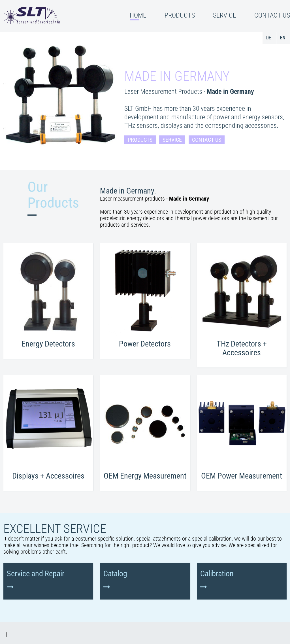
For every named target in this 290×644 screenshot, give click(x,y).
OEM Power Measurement (242, 476)
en (283, 38)
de (269, 38)
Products (140, 140)
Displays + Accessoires (48, 476)
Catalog (115, 574)
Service (172, 140)
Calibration (217, 574)
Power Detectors (145, 344)
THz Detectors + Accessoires (242, 348)
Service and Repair (36, 574)
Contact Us (207, 140)
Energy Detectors (48, 344)
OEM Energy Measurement (145, 476)
